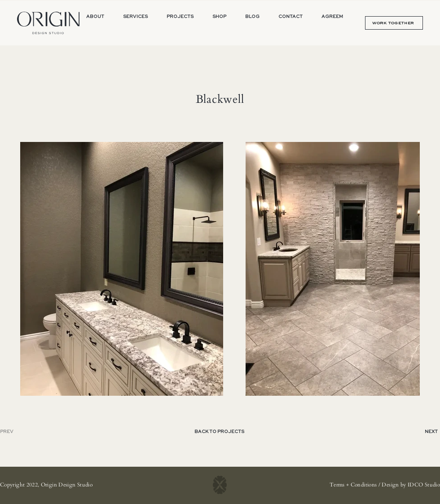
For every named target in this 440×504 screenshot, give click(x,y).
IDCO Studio (424, 485)
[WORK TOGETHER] (394, 23)
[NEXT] (423, 432)
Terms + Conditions (353, 485)
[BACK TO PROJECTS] (220, 432)
